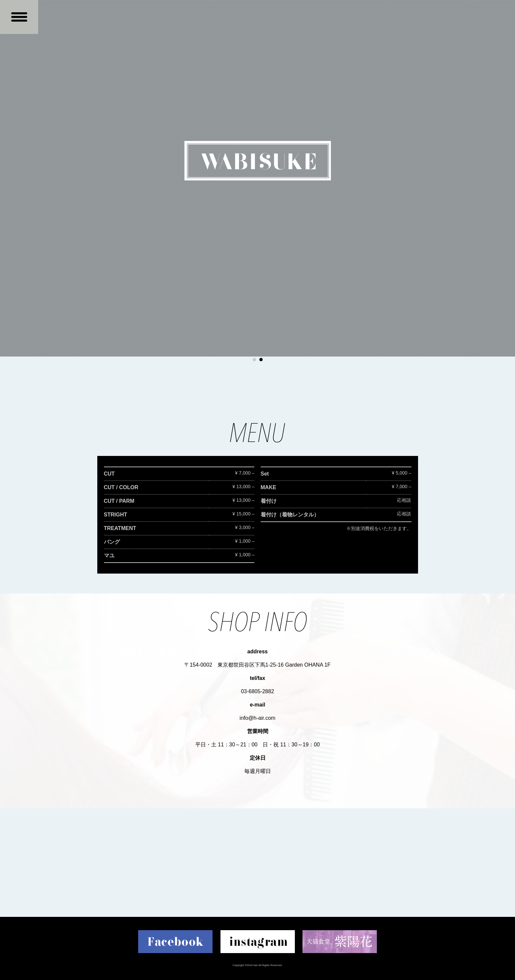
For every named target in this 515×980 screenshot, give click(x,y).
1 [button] (254, 360)
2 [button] (261, 360)
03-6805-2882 (258, 691)
